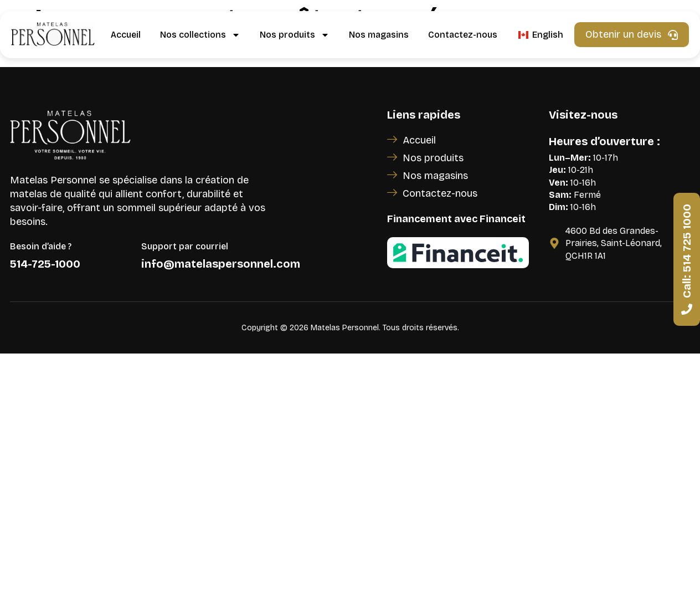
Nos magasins (379, 35)
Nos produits (295, 35)
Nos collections (200, 35)
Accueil (126, 35)
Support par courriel (185, 246)
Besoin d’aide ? (41, 246)
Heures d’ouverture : (604, 141)
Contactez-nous (463, 35)
